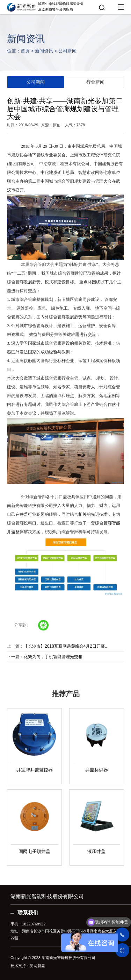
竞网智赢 (37, 966)
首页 (25, 51)
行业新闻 (95, 82)
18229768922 (34, 924)
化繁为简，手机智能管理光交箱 (53, 657)
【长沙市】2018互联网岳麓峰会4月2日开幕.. (65, 646)
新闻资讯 (44, 51)
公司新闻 (67, 51)
